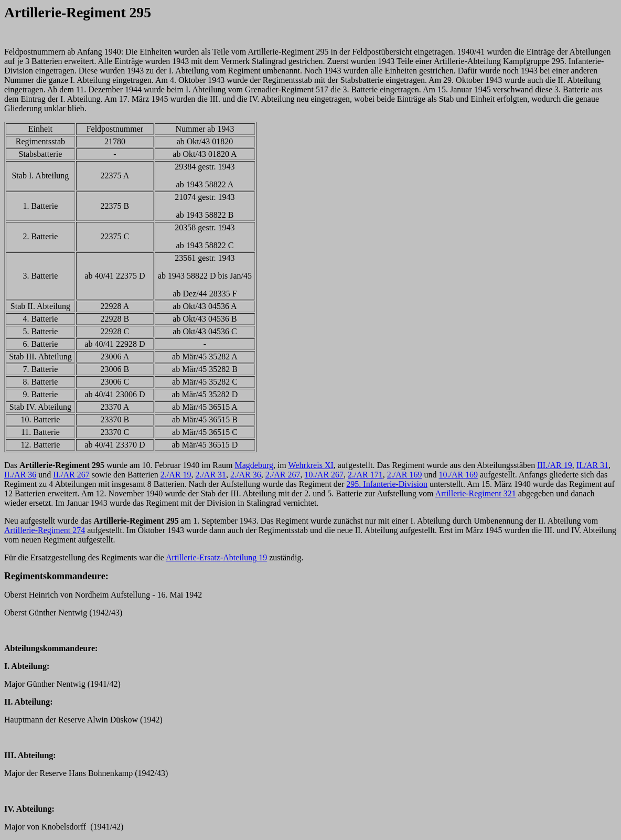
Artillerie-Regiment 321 (476, 493)
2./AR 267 (283, 475)
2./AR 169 (405, 475)
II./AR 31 (592, 465)
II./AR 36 (20, 475)
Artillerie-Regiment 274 (45, 530)
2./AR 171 (365, 475)
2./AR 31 (211, 475)
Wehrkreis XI (311, 465)
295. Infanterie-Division (387, 484)
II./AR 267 (71, 475)
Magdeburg (254, 465)
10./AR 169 (458, 475)
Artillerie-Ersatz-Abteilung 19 (216, 557)
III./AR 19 (555, 465)
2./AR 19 (176, 475)
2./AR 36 (246, 475)
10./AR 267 (324, 475)
